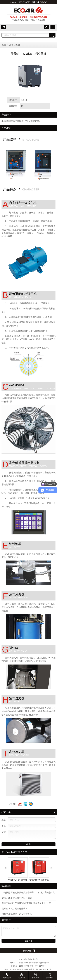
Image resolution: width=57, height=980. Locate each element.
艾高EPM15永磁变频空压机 (39, 872)
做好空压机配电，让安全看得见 (17, 914)
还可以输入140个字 (29, 931)
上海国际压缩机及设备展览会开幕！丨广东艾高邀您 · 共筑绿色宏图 (28, 893)
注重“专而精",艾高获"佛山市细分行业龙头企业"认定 (26, 903)
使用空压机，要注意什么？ (15, 909)
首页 (4, 45)
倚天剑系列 (14, 45)
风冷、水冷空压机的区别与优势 (17, 898)
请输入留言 (32, 835)
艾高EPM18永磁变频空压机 (18, 872)
